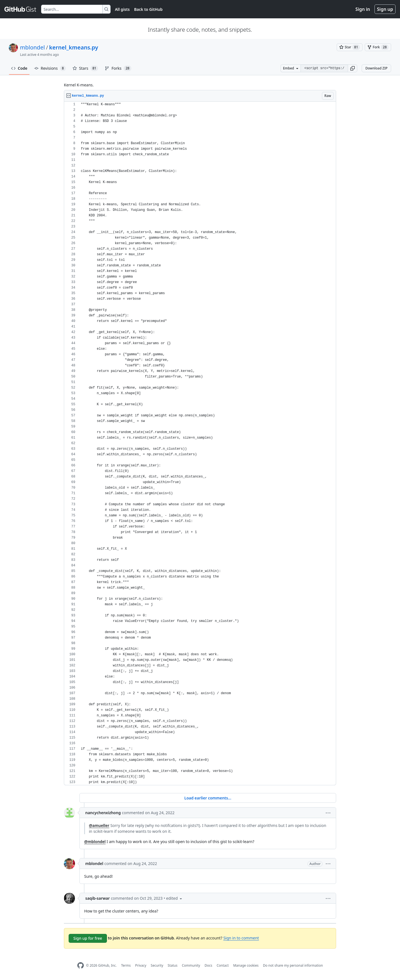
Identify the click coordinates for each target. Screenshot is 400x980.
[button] (352, 68)
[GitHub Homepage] (81, 965)
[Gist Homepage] (21, 9)
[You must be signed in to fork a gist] (378, 47)
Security (157, 965)
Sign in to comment (241, 938)
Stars (85, 68)
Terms (126, 965)
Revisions (50, 68)
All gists (122, 9)
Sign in (363, 9)
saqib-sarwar (97, 898)
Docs (208, 965)
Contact (223, 965)
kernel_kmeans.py (74, 47)
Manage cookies (246, 965)
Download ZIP (376, 68)
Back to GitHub (148, 9)
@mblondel (95, 842)
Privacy (141, 965)
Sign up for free (88, 938)
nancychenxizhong (103, 813)
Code (19, 68)
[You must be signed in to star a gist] (350, 47)
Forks (118, 68)
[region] (200, 443)
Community (191, 965)
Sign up (385, 9)
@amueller (99, 825)
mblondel (32, 47)
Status (173, 965)
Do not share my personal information (293, 965)
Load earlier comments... (208, 798)
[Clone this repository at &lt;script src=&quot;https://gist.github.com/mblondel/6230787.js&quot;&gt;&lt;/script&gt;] (324, 68)
